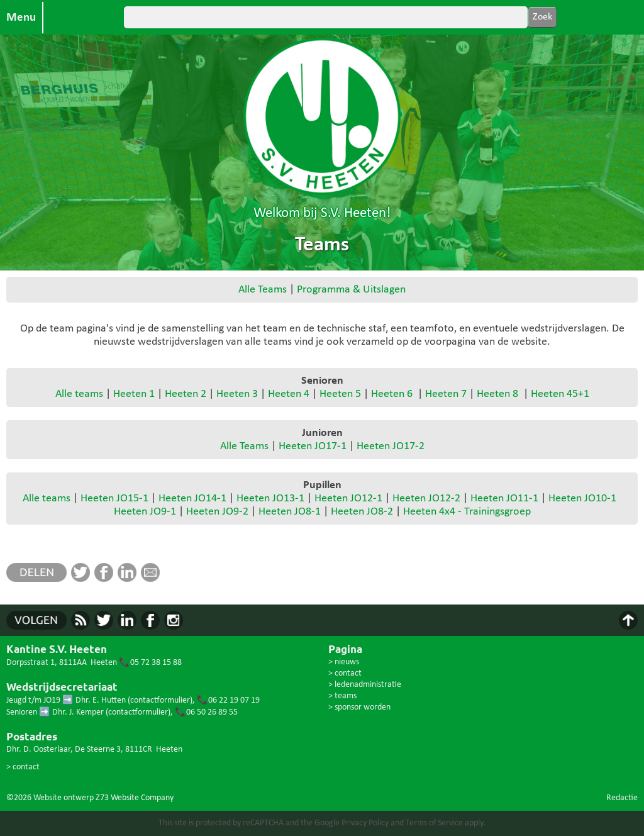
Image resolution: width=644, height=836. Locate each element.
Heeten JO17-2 (391, 446)
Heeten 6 (392, 394)
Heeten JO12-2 (426, 499)
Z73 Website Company (135, 798)
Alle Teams (263, 290)
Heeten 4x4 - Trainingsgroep (467, 512)
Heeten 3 (237, 394)
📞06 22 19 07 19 (228, 700)
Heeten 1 (134, 394)
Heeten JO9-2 (217, 512)
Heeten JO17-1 (313, 446)
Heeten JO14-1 (192, 499)
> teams (342, 696)
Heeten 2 (186, 394)
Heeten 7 (446, 394)
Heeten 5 (340, 394)
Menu (21, 18)
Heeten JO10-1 (582, 499)
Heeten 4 (289, 394)
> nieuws (344, 662)
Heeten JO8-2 (362, 512)
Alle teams (79, 394)
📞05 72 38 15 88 (150, 663)
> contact (23, 767)
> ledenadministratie (365, 685)
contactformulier (160, 700)
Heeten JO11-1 (504, 499)
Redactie (622, 798)
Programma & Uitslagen (351, 290)
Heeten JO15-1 (114, 499)
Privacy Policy (365, 823)
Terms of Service (434, 823)
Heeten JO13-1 (270, 499)
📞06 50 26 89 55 (206, 712)
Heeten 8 (497, 394)
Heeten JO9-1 (145, 512)
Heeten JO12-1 (348, 499)
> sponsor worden (359, 707)
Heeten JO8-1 (290, 512)
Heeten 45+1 (560, 394)
